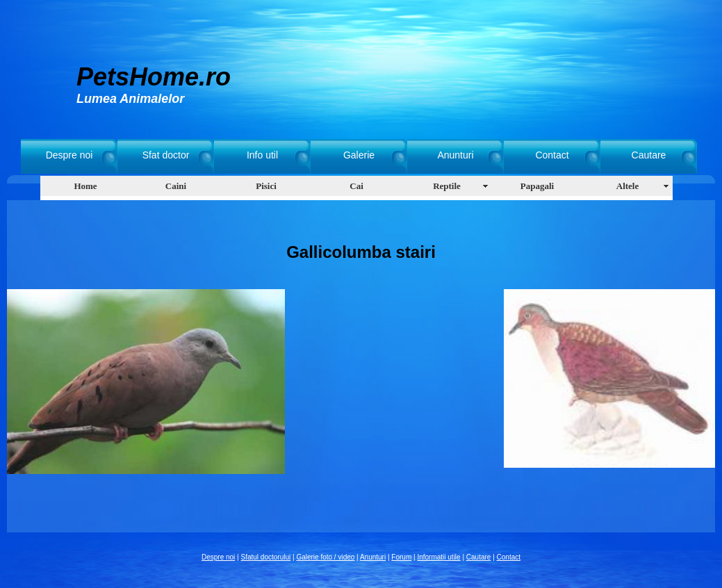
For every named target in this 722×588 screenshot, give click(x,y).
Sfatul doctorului (266, 557)
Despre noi (69, 155)
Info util (262, 155)
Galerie (359, 155)
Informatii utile (438, 557)
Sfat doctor (166, 155)
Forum (401, 557)
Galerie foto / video (325, 557)
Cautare (649, 155)
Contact (552, 155)
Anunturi (455, 155)
